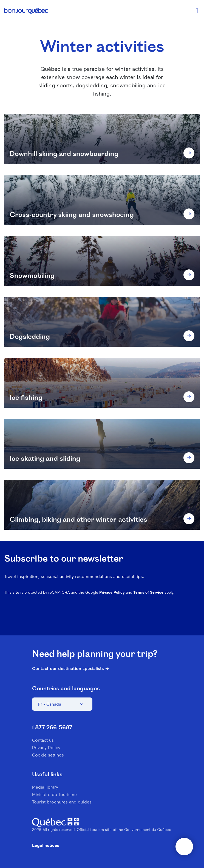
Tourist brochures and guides (62, 802)
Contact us (43, 740)
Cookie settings (48, 755)
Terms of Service (148, 592)
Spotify (168, 619)
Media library (45, 787)
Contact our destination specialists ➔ (70, 668)
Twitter (182, 619)
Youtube (196, 619)
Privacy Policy (112, 592)
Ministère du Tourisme (54, 794)
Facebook (125, 619)
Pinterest (153, 619)
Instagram (139, 619)
